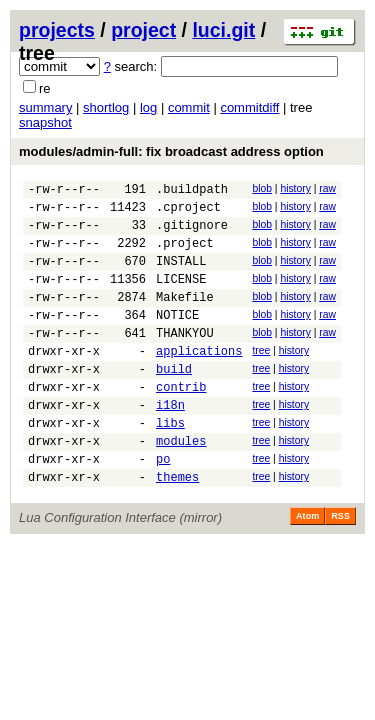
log (148, 107)
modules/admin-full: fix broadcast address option (171, 151)
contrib (181, 422)
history (295, 188)
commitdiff (249, 107)
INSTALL (181, 275)
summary (45, 107)
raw (327, 188)
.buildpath (192, 191)
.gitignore (192, 233)
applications (199, 380)
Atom (307, 567)
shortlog (106, 107)
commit (189, 107)
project (143, 30)
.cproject (188, 212)
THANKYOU (185, 359)
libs (170, 464)
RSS (340, 567)
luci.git (223, 30)
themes (177, 527)
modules (181, 485)
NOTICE (177, 338)
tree (261, 377)
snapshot (45, 122)
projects (57, 30)
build (174, 401)
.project (185, 254)
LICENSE (181, 296)
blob (262, 188)
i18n (170, 443)
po (163, 506)
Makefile (185, 317)
